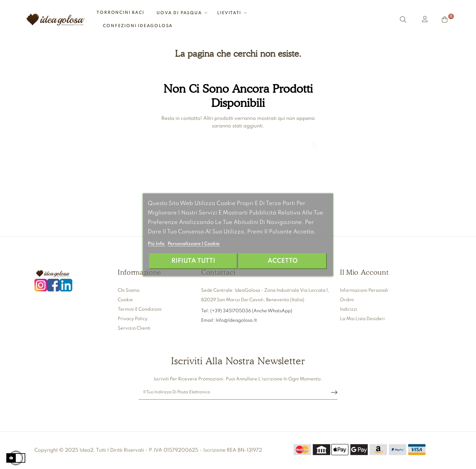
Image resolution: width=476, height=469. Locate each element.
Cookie (125, 300)
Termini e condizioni (140, 309)
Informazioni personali (364, 290)
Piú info (157, 244)
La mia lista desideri (362, 319)
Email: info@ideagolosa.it (229, 320)
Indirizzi (349, 309)
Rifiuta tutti (193, 261)
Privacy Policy (133, 319)
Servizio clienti (134, 328)
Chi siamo (129, 290)
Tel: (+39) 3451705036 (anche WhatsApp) (247, 311)
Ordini (347, 300)
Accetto (283, 261)
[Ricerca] (238, 142)
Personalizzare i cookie (194, 244)
